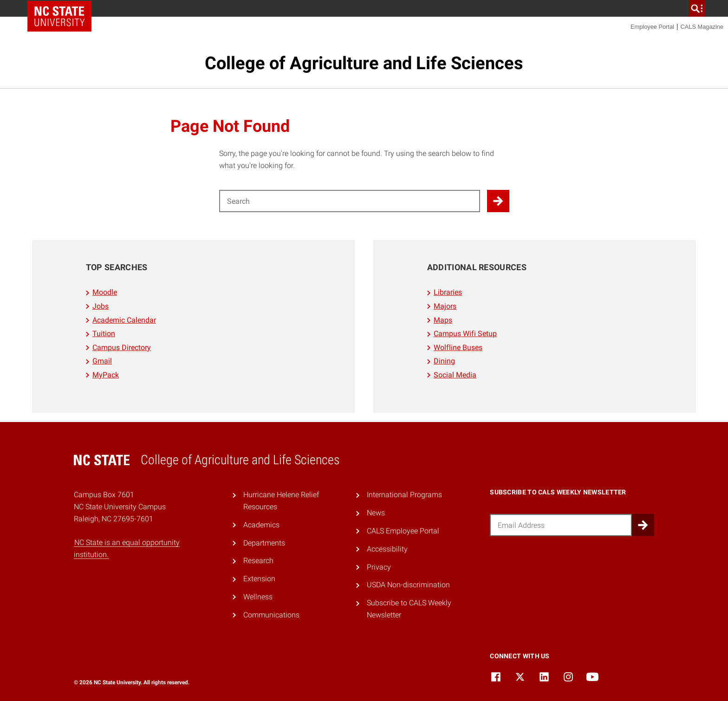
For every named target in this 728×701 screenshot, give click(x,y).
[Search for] (350, 201)
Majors (445, 306)
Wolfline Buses (458, 347)
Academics (261, 525)
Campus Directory (122, 347)
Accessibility (387, 549)
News (376, 513)
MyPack (106, 375)
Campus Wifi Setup (465, 334)
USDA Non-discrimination (408, 585)
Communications (271, 615)
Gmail (102, 361)
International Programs (404, 495)
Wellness (258, 597)
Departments (264, 543)
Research (258, 561)
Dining (444, 361)
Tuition (104, 334)
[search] (697, 8)
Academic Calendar (124, 320)
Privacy (379, 567)
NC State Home (59, 16)
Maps (443, 320)
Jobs (101, 306)
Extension (259, 579)
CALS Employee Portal (403, 531)
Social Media (455, 375)
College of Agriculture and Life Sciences (364, 63)
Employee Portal (652, 27)
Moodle (105, 292)
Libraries (448, 292)
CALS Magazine (702, 27)
